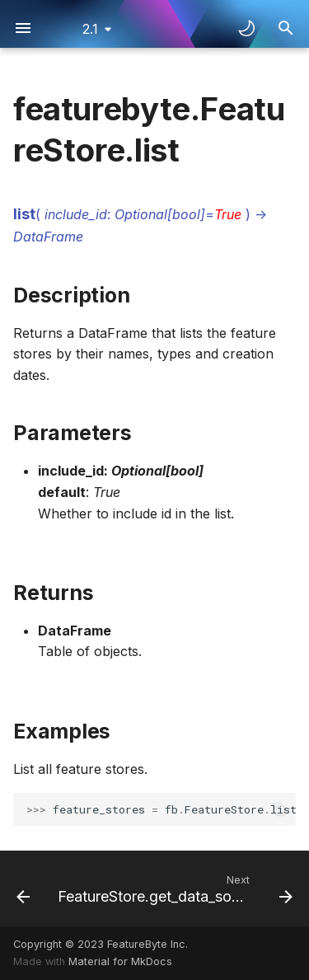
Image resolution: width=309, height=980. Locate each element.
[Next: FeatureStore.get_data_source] (173, 889)
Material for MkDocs (120, 961)
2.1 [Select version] (90, 29)
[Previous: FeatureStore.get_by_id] (22, 889)
